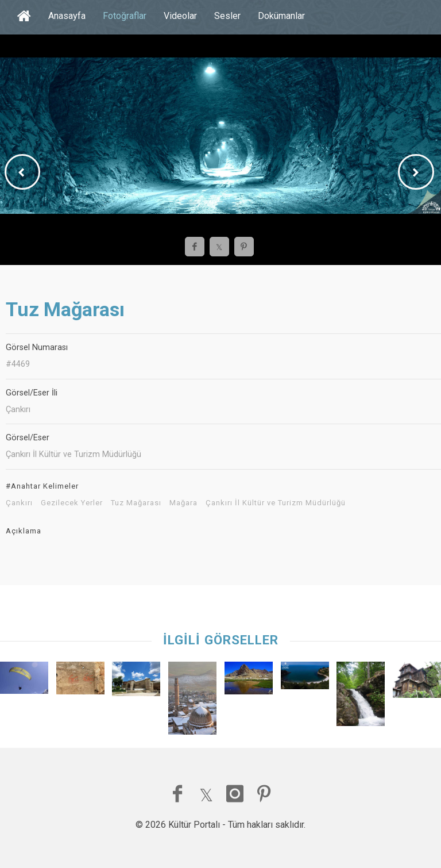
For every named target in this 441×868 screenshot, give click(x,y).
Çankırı (19, 503)
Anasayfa (67, 16)
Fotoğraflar (125, 16)
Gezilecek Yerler (72, 503)
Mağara (183, 503)
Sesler (227, 16)
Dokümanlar (281, 16)
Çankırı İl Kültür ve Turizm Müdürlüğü (276, 503)
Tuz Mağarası (136, 503)
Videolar (180, 16)
